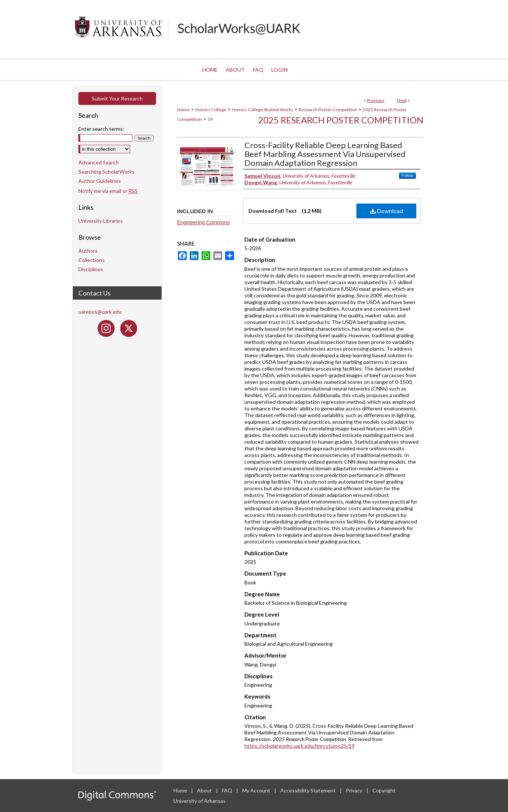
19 (210, 119)
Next (402, 100)
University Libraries (101, 221)
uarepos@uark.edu (100, 312)
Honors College (211, 110)
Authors (88, 251)
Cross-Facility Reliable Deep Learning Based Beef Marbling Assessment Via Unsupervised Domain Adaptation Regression (325, 154)
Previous (376, 100)
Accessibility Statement (309, 790)
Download (387, 211)
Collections (92, 260)
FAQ (228, 790)
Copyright (384, 790)
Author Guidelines (100, 181)
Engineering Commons (203, 222)
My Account (257, 790)
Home (183, 110)
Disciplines (91, 269)
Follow (407, 175)
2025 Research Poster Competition (341, 120)
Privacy (355, 790)
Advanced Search (99, 162)
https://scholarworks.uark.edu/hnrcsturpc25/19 (299, 746)
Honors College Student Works (263, 110)
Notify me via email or (108, 191)
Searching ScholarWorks (106, 172)
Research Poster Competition (328, 110)
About (205, 790)
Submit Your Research (117, 98)
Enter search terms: (101, 129)
